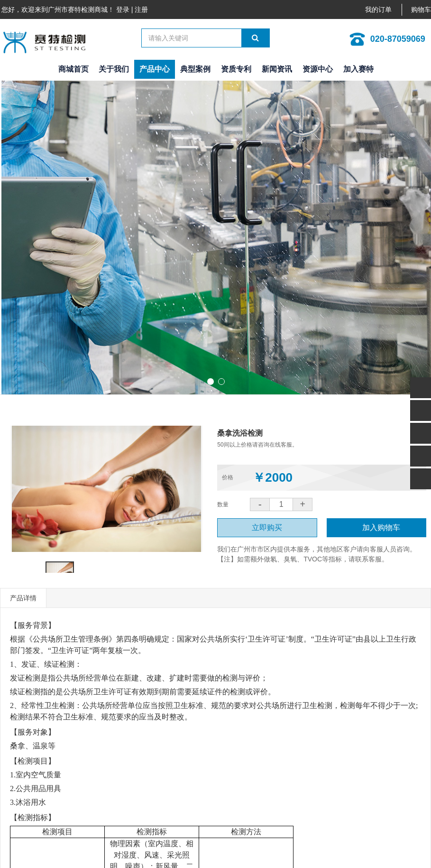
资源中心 (318, 69)
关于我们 (114, 69)
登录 (123, 9)
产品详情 (23, 598)
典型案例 (195, 69)
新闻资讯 (277, 69)
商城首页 (73, 69)
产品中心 (155, 69)
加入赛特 (358, 69)
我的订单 (378, 10)
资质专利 (236, 69)
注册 (141, 9)
